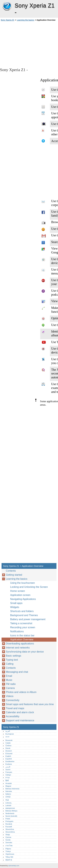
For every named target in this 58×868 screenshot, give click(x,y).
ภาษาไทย (9, 846)
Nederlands (10, 813)
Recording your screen (23, 627)
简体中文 (9, 860)
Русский (9, 827)
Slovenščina (10, 832)
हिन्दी (7, 781)
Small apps (16, 603)
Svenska (9, 842)
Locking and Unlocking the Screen (29, 587)
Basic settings (14, 656)
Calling (10, 664)
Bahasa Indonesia (12, 789)
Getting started (14, 575)
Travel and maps (15, 708)
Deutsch (9, 751)
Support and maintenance (20, 720)
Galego (8, 775)
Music (9, 680)
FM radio (11, 684)
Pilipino (8, 849)
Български (10, 734)
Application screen (20, 595)
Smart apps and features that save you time (30, 704)
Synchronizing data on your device (25, 652)
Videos (10, 696)
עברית (8, 777)
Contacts (11, 668)
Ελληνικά (9, 753)
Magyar (8, 786)
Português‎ (9, 821)
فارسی (8, 767)
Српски (8, 837)
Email (9, 676)
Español (9, 759)
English (8, 756)
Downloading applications (20, 644)
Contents (11, 571)
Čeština (8, 746)
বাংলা (7, 737)
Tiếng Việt (9, 857)
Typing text (12, 660)
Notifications (17, 631)
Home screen (18, 591)
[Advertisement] (29, 44)
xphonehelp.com (14, 866)
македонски (10, 808)
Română (9, 824)
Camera (10, 688)
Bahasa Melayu (11, 811)
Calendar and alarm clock (20, 712)
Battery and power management (28, 619)
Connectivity (13, 700)
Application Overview (22, 640)
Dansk (8, 748)
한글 (7, 800)
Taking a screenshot (21, 623)
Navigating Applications (23, 599)
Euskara (9, 764)
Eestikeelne (10, 761)
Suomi (8, 770)
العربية (8, 731)
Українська (10, 854)
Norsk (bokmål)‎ (11, 816)
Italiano (8, 794)
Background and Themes (24, 615)
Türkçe (8, 851)
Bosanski (9, 740)
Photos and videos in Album (21, 692)
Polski (8, 819)
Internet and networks (18, 648)
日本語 (8, 797)
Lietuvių (8, 803)
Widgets (15, 607)
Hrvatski (9, 783)
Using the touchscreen (23, 583)
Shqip (8, 835)
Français (9, 772)
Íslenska (9, 791)
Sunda (8, 840)
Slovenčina (10, 829)
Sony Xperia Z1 (7, 6)
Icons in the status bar (22, 635)
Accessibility (13, 716)
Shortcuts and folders (22, 611)
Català (8, 743)
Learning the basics (26, 20)
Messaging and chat (17, 672)
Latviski (8, 805)
